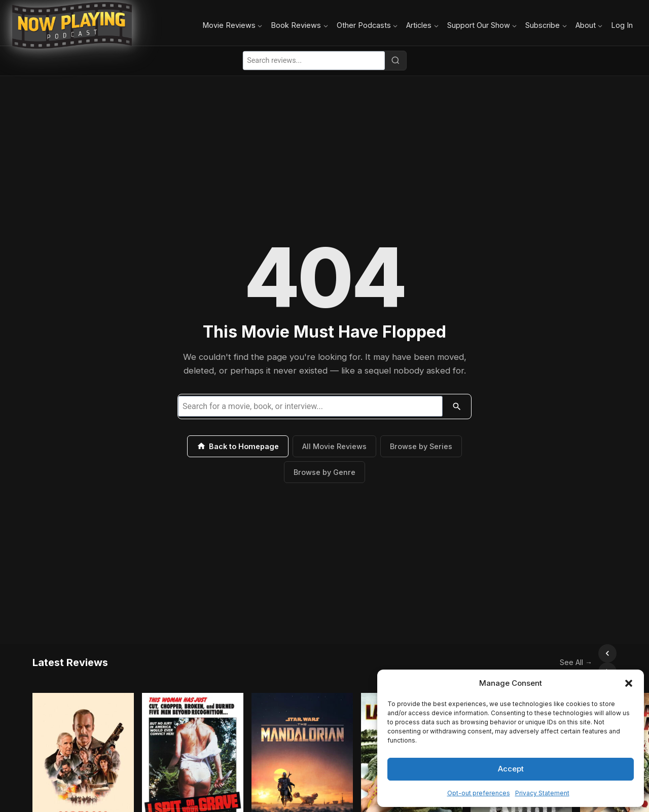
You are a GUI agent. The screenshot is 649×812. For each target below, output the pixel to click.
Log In (622, 25)
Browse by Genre (324, 472)
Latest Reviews (70, 653)
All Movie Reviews (334, 446)
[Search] (395, 60)
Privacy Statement (542, 793)
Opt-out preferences (479, 793)
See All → (554, 653)
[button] (629, 683)
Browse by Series (421, 446)
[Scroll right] (607, 653)
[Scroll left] (585, 653)
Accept (511, 769)
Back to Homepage (238, 446)
